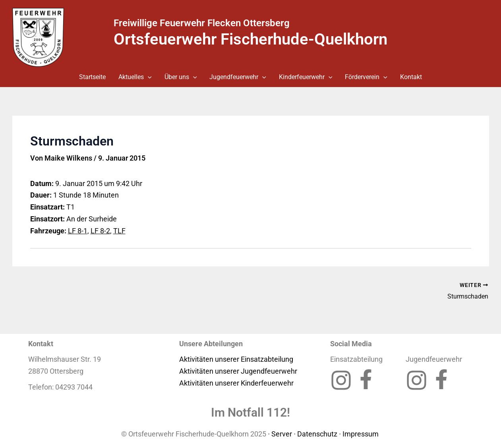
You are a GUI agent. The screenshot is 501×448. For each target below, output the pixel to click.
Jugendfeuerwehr (238, 77)
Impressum (361, 434)
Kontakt (411, 77)
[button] (148, 77)
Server (282, 434)
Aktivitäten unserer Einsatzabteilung (236, 359)
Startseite (92, 77)
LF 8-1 (78, 231)
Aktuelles (135, 77)
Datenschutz (317, 434)
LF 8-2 (100, 231)
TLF (119, 231)
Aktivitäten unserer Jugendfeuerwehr (238, 371)
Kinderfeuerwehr (306, 77)
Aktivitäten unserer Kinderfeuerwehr (236, 383)
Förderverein (366, 77)
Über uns (181, 77)
